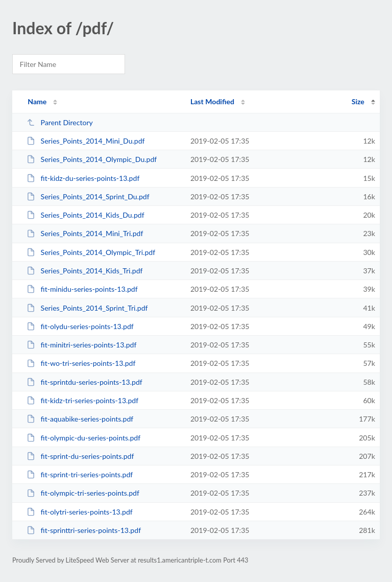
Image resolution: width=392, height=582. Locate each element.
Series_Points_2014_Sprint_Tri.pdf (87, 308)
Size (358, 101)
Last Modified (212, 101)
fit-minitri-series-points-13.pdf (81, 345)
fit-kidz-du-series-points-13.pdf (83, 178)
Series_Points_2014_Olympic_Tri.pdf (91, 252)
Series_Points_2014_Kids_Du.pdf (85, 215)
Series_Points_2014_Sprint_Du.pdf (88, 196)
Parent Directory (60, 122)
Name (37, 101)
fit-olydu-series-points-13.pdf (80, 326)
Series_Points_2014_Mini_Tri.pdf (85, 233)
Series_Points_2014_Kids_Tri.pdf (84, 271)
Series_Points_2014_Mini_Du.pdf (85, 141)
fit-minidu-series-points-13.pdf (82, 289)
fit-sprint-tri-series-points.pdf (80, 474)
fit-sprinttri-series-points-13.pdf (84, 530)
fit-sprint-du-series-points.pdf (80, 456)
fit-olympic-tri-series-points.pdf (83, 493)
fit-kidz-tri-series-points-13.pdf (82, 400)
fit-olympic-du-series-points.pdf (83, 438)
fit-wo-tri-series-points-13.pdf (81, 363)
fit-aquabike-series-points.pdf (80, 419)
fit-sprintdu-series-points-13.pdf (84, 382)
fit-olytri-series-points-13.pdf (80, 512)
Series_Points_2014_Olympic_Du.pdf (92, 159)
